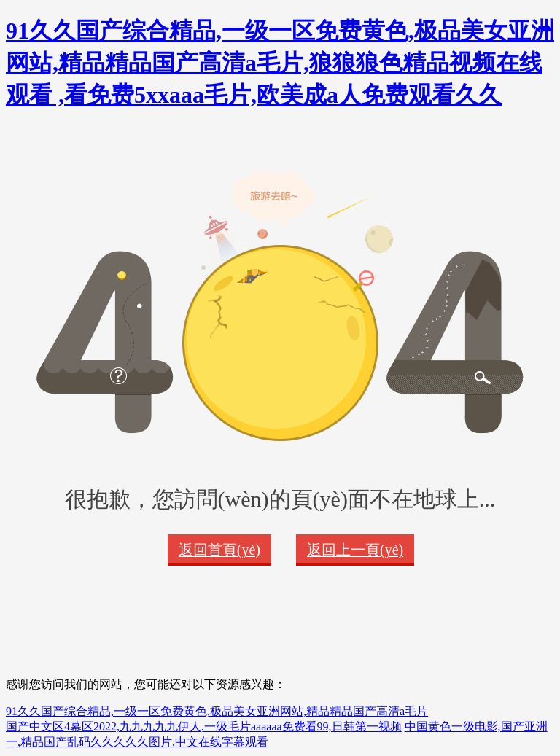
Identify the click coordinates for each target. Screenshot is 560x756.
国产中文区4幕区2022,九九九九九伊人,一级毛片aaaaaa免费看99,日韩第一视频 (204, 726)
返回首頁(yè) (219, 550)
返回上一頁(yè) (355, 550)
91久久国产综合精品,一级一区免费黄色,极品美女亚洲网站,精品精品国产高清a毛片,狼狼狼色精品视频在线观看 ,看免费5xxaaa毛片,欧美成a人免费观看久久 (280, 63)
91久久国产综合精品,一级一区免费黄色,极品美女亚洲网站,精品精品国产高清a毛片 (217, 711)
